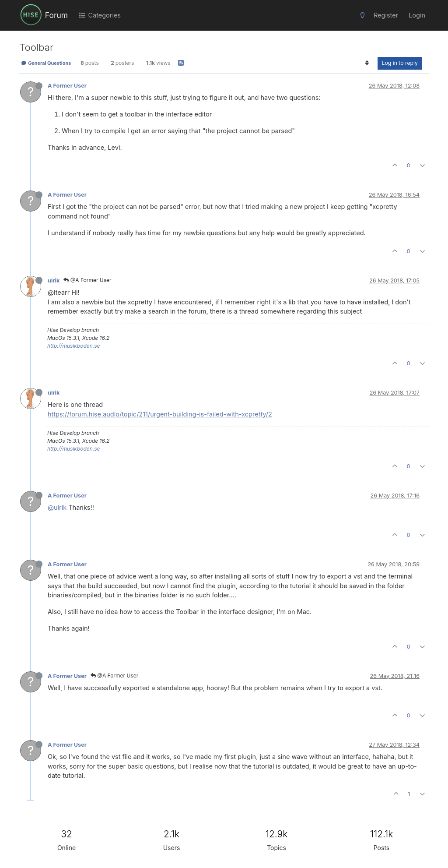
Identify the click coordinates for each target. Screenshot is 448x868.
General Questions (46, 63)
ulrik (54, 281)
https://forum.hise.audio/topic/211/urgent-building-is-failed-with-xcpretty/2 (160, 414)
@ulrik (57, 507)
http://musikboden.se (73, 346)
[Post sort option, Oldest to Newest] (367, 63)
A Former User (67, 86)
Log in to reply (400, 63)
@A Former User (87, 280)
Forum (56, 15)
